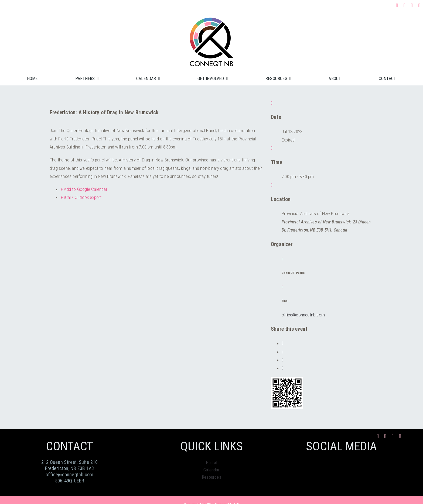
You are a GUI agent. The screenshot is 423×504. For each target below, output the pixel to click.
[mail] (412, 5)
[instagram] (404, 5)
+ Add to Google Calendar (84, 189)
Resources (211, 477)
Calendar (211, 470)
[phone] (419, 5)
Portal (211, 462)
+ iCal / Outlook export (81, 197)
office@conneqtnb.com (303, 315)
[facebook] (397, 5)
